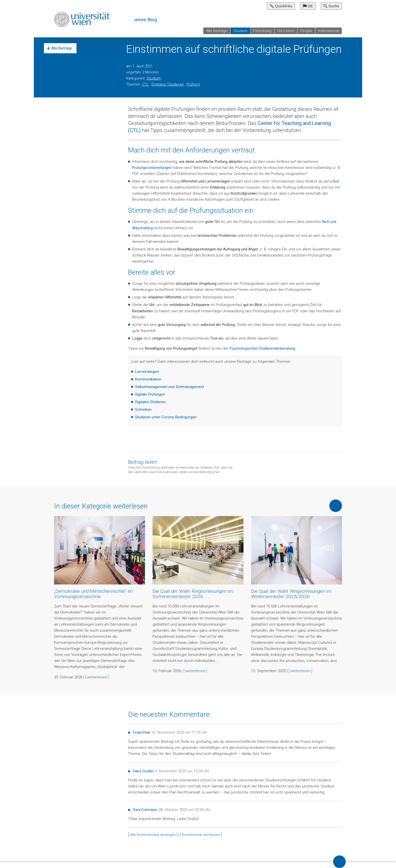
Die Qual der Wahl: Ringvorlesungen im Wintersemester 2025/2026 (291, 594)
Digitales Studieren (168, 84)
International (329, 31)
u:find (334, 181)
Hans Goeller (143, 771)
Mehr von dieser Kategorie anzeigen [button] (336, 506)
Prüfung (193, 84)
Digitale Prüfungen (150, 394)
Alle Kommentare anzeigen (153, 835)
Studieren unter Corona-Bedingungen (166, 417)
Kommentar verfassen (201, 835)
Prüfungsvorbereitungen (152, 168)
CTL (145, 84)
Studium (240, 31)
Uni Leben (286, 31)
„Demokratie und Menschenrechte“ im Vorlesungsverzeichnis (93, 594)
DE (308, 6)
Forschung (262, 31)
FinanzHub (142, 732)
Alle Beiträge (217, 31)
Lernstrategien (147, 372)
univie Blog (145, 20)
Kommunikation (148, 379)
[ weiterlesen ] (97, 677)
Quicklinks (281, 6)
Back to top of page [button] (339, 862)
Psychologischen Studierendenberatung (262, 348)
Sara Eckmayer (145, 810)
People (306, 31)
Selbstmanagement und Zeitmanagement (170, 387)
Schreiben (143, 410)
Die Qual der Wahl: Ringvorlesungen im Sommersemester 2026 (193, 594)
